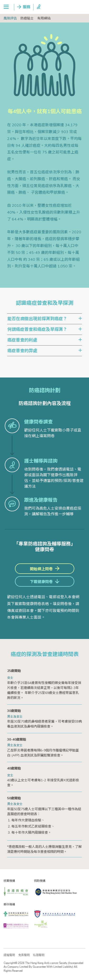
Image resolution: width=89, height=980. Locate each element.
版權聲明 (9, 955)
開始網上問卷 (41, 569)
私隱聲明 (39, 955)
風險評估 (10, 18)
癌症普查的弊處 (22, 351)
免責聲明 (24, 955)
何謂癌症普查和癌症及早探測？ (37, 329)
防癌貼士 (27, 18)
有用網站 (44, 18)
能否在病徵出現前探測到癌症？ (37, 319)
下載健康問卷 (41, 582)
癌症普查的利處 (22, 340)
